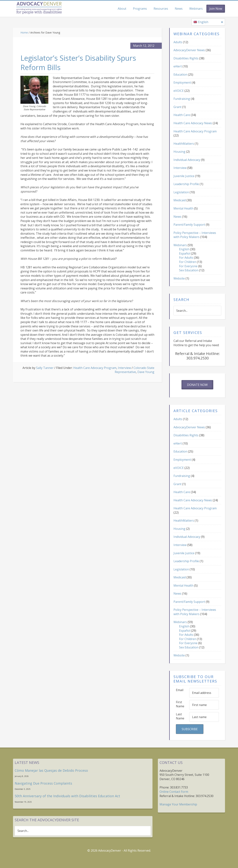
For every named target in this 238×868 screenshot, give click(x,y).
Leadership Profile (186, 184)
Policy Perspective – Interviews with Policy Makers (195, 235)
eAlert (178, 66)
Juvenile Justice (184, 176)
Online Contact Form (174, 792)
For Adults (186, 258)
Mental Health (183, 208)
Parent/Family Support (189, 225)
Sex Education (189, 270)
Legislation (181, 192)
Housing (179, 152)
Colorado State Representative (135, 370)
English (184, 249)
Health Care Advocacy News (193, 123)
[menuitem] (208, 22)
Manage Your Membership (178, 804)
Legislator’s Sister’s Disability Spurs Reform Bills (83, 62)
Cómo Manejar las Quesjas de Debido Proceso (51, 770)
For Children (188, 262)
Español (185, 253)
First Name (180, 704)
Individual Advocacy (187, 160)
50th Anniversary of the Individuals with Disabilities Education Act (67, 796)
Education (180, 74)
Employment (182, 82)
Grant (177, 107)
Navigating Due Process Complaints (43, 783)
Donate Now (197, 385)
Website (179, 278)
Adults (178, 42)
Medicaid (180, 200)
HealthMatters (184, 144)
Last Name (180, 716)
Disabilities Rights (186, 58)
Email (180, 690)
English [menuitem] (203, 22)
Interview (124, 368)
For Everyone (188, 266)
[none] (208, 22)
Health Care (182, 115)
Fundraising (182, 99)
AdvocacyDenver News (189, 50)
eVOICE (179, 91)
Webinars (180, 245)
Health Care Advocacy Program (95, 368)
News (177, 217)
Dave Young (146, 372)
